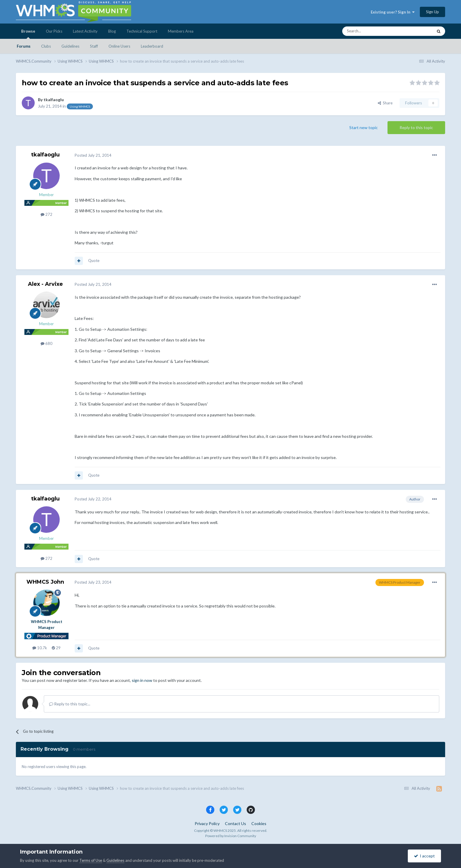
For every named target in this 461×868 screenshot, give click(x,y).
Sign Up (432, 12)
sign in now (142, 680)
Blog (112, 31)
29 (56, 648)
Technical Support (142, 31)
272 (46, 214)
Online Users (119, 46)
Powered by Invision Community (231, 836)
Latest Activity (85, 31)
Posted (93, 155)
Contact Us (235, 823)
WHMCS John (45, 582)
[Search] (374, 31)
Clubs (46, 46)
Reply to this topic (416, 127)
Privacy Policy (207, 823)
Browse (28, 34)
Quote (94, 261)
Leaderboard (152, 46)
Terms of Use (91, 860)
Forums (24, 46)
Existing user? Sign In (393, 12)
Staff (94, 46)
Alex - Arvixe (45, 284)
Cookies (259, 823)
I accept (424, 856)
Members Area (181, 31)
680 (46, 343)
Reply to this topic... (70, 704)
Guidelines (70, 46)
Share (385, 103)
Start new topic (364, 127)
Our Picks (54, 31)
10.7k (40, 648)
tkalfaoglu (54, 100)
